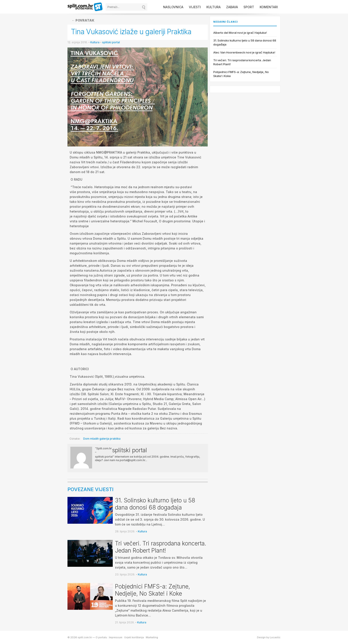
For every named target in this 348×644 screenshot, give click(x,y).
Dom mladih (91, 439)
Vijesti (195, 7)
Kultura (214, 7)
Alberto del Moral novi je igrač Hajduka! (240, 33)
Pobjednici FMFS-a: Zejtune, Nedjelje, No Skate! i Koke (152, 590)
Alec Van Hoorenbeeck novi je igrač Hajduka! (244, 52)
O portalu (101, 637)
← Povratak (83, 20)
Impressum (116, 637)
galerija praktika (110, 439)
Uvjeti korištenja (134, 637)
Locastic (275, 637)
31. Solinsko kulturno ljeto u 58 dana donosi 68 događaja (155, 504)
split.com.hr (85, 7)
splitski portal (111, 42)
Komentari (269, 7)
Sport (249, 7)
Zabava (232, 7)
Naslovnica (173, 7)
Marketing (152, 637)
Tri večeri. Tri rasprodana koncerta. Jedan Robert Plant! (161, 547)
